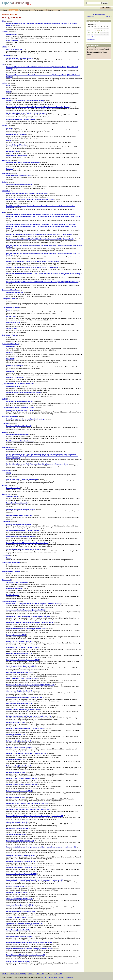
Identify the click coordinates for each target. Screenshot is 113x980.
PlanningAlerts (69, 977)
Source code (58, 974)
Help (58, 10)
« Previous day (90, 16)
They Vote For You (47, 977)
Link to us (31, 974)
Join (103, 8)
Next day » (109, 16)
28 (92, 37)
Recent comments (25, 10)
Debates (13, 10)
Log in (108, 8)
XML (50, 974)
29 (95, 37)
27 (89, 37)
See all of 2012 (91, 39)
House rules (40, 974)
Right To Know (58, 977)
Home (5, 10)
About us (5, 974)
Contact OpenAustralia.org (18, 974)
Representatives (39, 10)
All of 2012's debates (99, 14)
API (47, 974)
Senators (51, 10)
